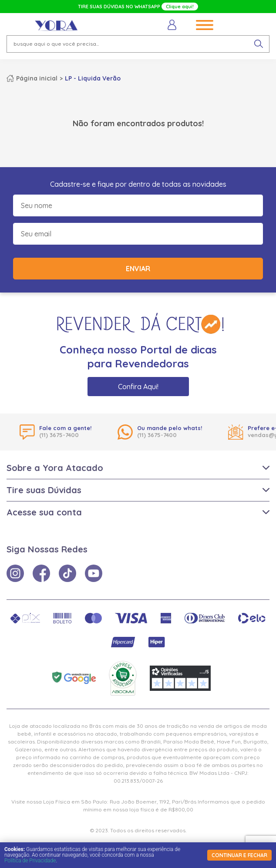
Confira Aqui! (138, 387)
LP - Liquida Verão (93, 78)
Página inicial (37, 78)
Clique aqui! (180, 7)
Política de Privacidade (30, 861)
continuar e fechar (239, 855)
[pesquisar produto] (259, 44)
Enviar (138, 269)
